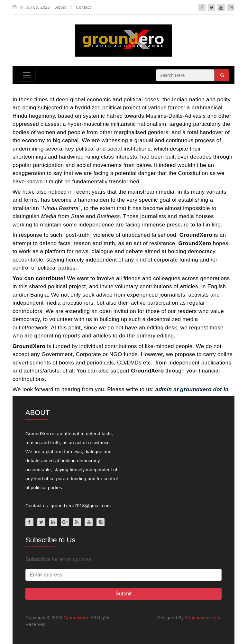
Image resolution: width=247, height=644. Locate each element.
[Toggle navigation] (27, 75)
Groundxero (76, 618)
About (61, 7)
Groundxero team (203, 618)
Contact (83, 7)
